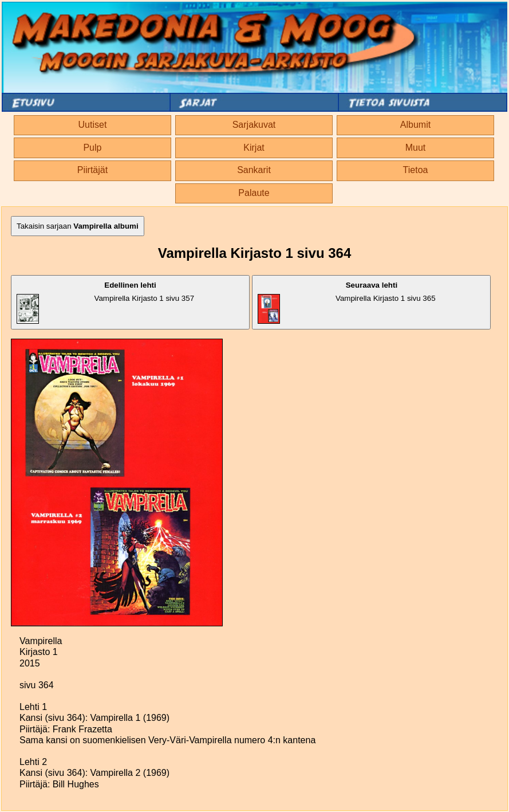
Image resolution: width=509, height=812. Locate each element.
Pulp (92, 148)
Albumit (415, 125)
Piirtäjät (92, 170)
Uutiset (93, 125)
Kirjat (254, 148)
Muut (416, 148)
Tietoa (416, 170)
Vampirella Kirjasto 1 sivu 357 (105, 302)
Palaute (254, 193)
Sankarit (254, 170)
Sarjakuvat (254, 125)
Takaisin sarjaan (78, 226)
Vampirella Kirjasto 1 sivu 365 (346, 302)
